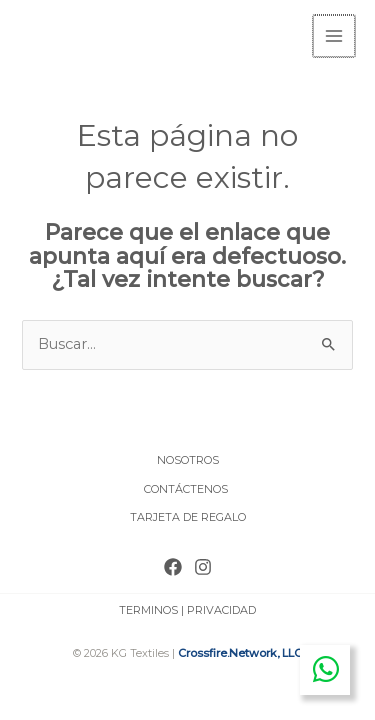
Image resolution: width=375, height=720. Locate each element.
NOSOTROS (188, 458)
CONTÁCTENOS (187, 487)
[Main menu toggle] (335, 35)
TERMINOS (148, 608)
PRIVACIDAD (221, 608)
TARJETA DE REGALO (188, 515)
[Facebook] (173, 565)
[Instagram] (203, 565)
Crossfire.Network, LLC (240, 651)
